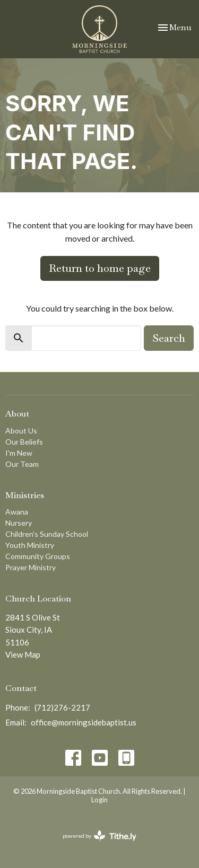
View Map (23, 654)
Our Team (22, 464)
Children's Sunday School (47, 534)
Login (99, 800)
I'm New (19, 453)
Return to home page (100, 268)
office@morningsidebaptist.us (84, 722)
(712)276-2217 (62, 707)
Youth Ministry (30, 545)
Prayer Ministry (31, 567)
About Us (21, 431)
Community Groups (38, 556)
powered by (99, 836)
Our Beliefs (24, 442)
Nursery (19, 523)
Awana (17, 512)
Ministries (25, 495)
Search (169, 338)
